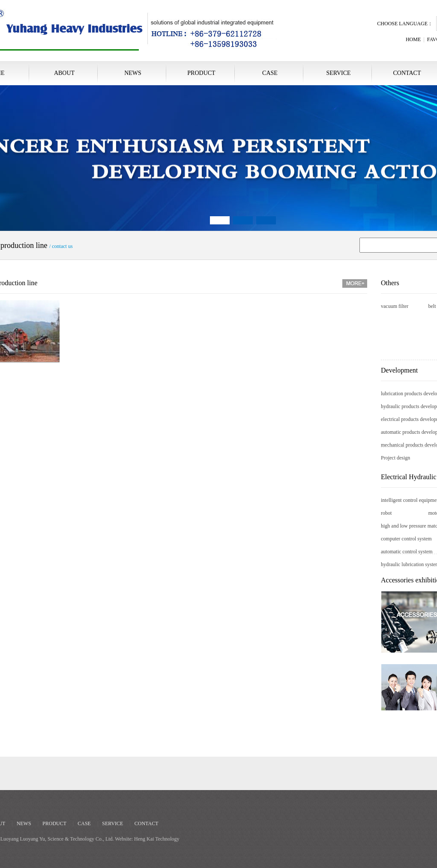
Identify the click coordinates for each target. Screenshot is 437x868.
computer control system (406, 539)
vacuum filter (395, 306)
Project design (395, 458)
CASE (270, 73)
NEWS (133, 73)
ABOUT (64, 73)
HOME (413, 39)
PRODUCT (201, 73)
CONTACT (147, 823)
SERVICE (338, 73)
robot (386, 513)
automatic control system (407, 552)
